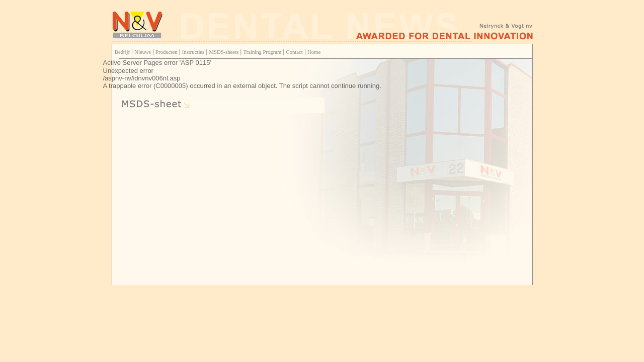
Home (314, 52)
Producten (166, 52)
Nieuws (143, 52)
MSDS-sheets (224, 52)
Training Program (263, 52)
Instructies (193, 52)
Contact (295, 52)
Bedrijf (122, 52)
